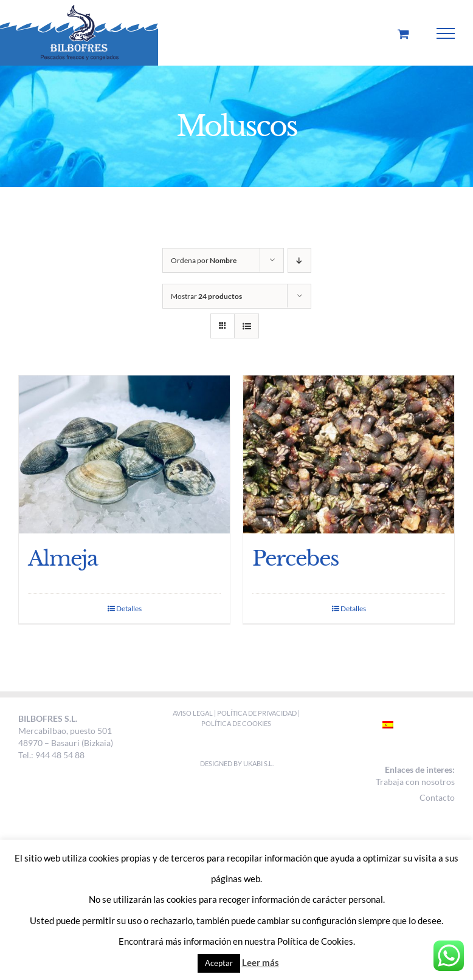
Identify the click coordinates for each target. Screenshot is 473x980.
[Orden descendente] (299, 260)
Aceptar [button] (219, 963)
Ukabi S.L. (258, 763)
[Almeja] (124, 454)
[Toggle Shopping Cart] (403, 34)
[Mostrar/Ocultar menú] (446, 33)
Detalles (129, 608)
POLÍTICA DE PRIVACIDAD (257, 713)
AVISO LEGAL (193, 713)
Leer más (261, 962)
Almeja (63, 558)
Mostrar (206, 296)
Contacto (437, 797)
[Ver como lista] (247, 326)
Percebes (295, 558)
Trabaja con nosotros (415, 782)
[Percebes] (349, 454)
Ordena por (204, 260)
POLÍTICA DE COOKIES (236, 723)
